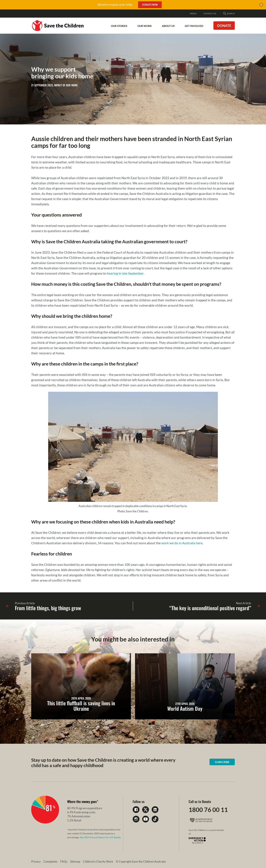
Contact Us (210, 13)
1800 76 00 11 (208, 810)
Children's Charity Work (98, 861)
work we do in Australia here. (182, 543)
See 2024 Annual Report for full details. (101, 837)
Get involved (194, 26)
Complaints (50, 861)
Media (193, 13)
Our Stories (119, 26)
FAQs (64, 861)
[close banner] (261, 5)
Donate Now (150, 5)
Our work (145, 26)
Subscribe (222, 762)
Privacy (36, 861)
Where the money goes (82, 801)
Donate (224, 26)
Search (229, 14)
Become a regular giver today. (115, 5)
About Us (168, 26)
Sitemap (75, 861)
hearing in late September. (126, 273)
